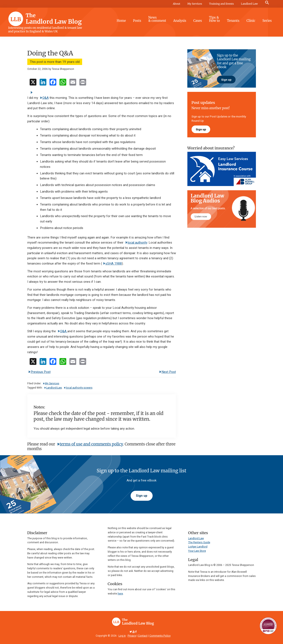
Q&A (46, 98)
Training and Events (222, 4)
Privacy (132, 636)
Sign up (226, 80)
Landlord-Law (54, 388)
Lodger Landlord (198, 547)
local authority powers (79, 388)
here (120, 594)
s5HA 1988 (114, 263)
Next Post (169, 372)
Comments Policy (160, 636)
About (176, 4)
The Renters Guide (199, 542)
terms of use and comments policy (91, 444)
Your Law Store (197, 551)
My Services (195, 4)
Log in (122, 636)
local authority (137, 243)
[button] (267, 3)
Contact (143, 636)
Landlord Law (249, 4)
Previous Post (41, 372)
